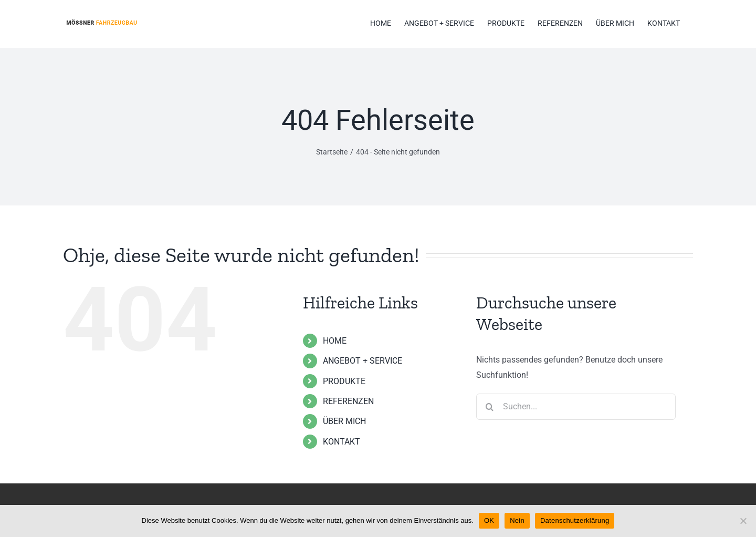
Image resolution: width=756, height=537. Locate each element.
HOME (335, 341)
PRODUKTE (344, 381)
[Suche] (489, 407)
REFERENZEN (348, 401)
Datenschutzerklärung (575, 520)
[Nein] (743, 521)
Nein (517, 520)
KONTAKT (342, 442)
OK (489, 520)
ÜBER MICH (344, 421)
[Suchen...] (576, 407)
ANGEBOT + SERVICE (363, 361)
